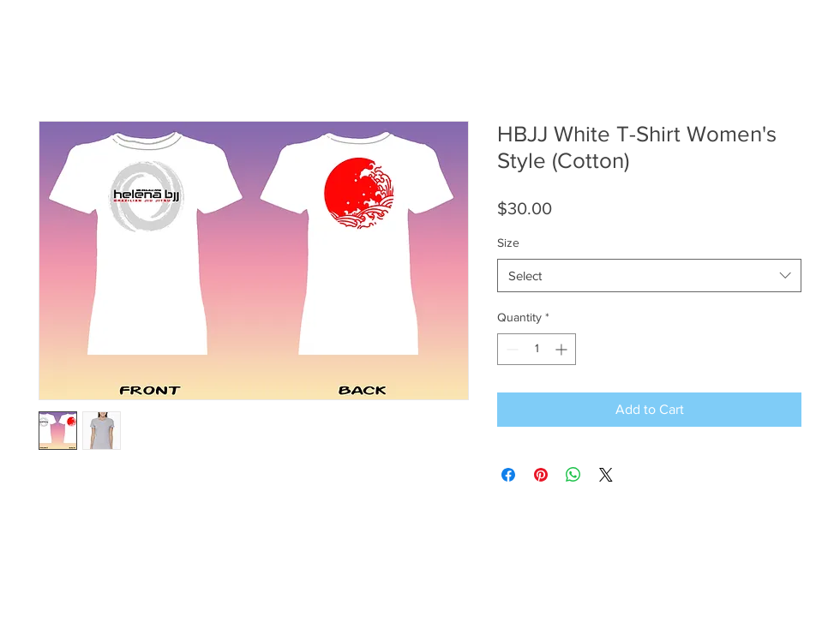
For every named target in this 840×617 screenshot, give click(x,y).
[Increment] (563, 349)
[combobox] (649, 276)
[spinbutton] (537, 349)
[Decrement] (510, 349)
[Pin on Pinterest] (541, 475)
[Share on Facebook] (508, 475)
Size (508, 243)
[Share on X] (606, 475)
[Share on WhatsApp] (573, 475)
